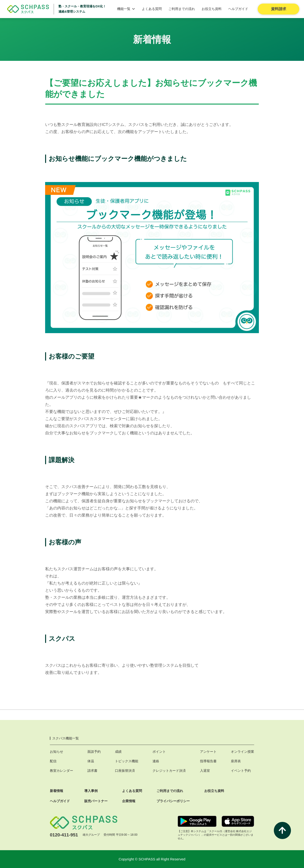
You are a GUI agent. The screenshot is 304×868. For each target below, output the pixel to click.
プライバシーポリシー (173, 801)
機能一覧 (126, 9)
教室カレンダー (62, 771)
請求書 (92, 771)
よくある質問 (152, 9)
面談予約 (94, 752)
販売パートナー (96, 801)
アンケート (208, 752)
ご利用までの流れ (182, 9)
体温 (91, 761)
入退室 (205, 771)
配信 (53, 761)
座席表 (236, 761)
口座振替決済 (125, 771)
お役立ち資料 (212, 9)
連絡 (156, 761)
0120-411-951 (64, 835)
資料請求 (279, 9)
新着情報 (57, 791)
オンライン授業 (242, 752)
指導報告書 (208, 761)
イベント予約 (241, 771)
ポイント (159, 752)
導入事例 (91, 791)
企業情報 (129, 801)
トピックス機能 (127, 761)
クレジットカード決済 (169, 771)
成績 (118, 752)
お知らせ (57, 752)
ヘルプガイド (238, 9)
